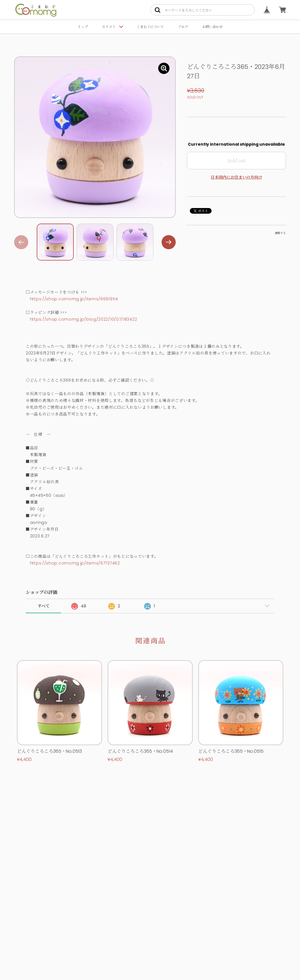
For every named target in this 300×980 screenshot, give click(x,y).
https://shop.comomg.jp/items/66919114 (74, 299)
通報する (280, 233)
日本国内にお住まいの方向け (236, 177)
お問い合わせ (212, 27)
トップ (83, 27)
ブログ (183, 27)
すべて (44, 606)
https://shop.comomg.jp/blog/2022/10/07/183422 (84, 319)
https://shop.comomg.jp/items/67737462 (75, 563)
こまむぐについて (150, 27)
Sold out (237, 160)
